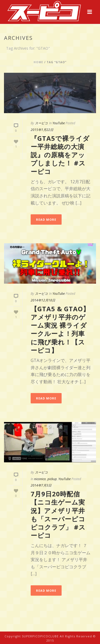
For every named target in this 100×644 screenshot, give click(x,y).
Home (38, 62)
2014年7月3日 (41, 485)
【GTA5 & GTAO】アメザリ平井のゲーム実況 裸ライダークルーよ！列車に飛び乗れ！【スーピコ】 (60, 329)
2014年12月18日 (43, 300)
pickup (52, 479)
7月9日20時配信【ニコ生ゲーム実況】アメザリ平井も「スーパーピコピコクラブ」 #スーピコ (58, 515)
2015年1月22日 (42, 130)
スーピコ (41, 123)
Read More (46, 219)
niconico (40, 479)
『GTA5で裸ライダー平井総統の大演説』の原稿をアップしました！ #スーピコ (60, 155)
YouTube (59, 123)
